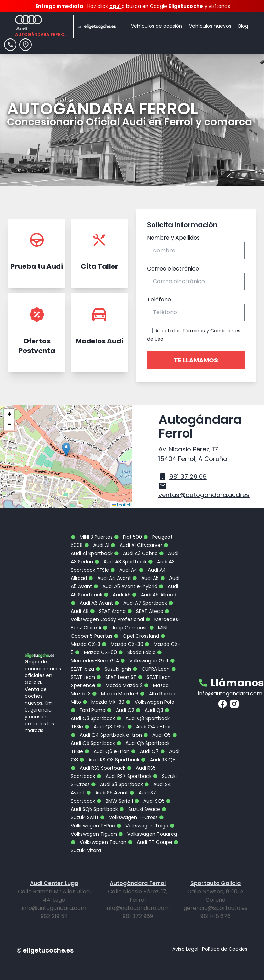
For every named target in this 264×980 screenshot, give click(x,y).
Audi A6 (117, 595)
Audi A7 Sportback (141, 603)
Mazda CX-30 (123, 644)
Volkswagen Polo (150, 702)
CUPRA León (151, 669)
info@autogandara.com (230, 693)
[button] (66, 449)
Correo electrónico (173, 269)
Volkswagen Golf (145, 661)
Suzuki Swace (140, 809)
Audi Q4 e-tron (150, 727)
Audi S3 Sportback (117, 784)
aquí (115, 6)
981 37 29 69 (188, 477)
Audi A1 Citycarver (136, 545)
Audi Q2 (121, 710)
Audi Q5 (157, 735)
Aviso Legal (185, 949)
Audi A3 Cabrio (136, 553)
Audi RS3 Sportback (98, 768)
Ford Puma (88, 710)
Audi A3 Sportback (121, 562)
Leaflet (121, 505)
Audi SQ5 (150, 801)
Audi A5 (146, 578)
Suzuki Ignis (113, 669)
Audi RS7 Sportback (124, 776)
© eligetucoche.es (45, 950)
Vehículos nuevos (210, 26)
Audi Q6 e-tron (107, 751)
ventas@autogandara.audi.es (204, 495)
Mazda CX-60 (96, 652)
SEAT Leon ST (116, 677)
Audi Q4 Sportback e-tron (106, 735)
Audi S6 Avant (107, 793)
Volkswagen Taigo (142, 826)
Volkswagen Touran (99, 842)
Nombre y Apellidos (173, 238)
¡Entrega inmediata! (59, 6)
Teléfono (159, 300)
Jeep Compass (125, 628)
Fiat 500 (128, 537)
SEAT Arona (108, 611)
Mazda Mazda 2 (120, 685)
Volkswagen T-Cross (129, 817)
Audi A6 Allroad (154, 595)
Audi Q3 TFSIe (105, 727)
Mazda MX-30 (103, 702)
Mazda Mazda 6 (115, 694)
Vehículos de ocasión (157, 26)
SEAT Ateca (145, 611)
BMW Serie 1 (115, 801)
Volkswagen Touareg (148, 834)
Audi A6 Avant (92, 603)
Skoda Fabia (137, 652)
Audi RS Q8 (158, 760)
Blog (243, 26)
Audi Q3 (150, 710)
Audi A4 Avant (110, 578)
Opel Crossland (136, 636)
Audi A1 (97, 545)
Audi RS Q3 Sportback (109, 760)
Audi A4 (124, 570)
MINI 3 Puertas (92, 537)
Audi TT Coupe (150, 842)
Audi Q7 (145, 751)
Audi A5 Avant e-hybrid (125, 586)
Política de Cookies (225, 949)
